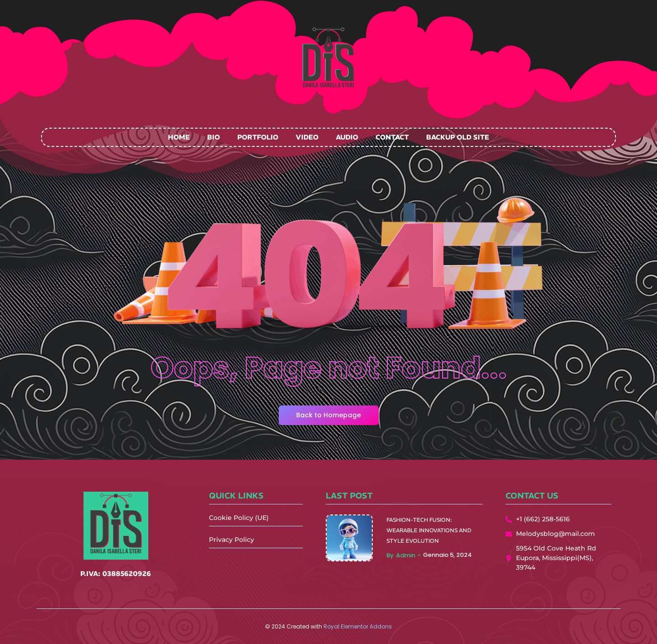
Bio (214, 137)
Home (179, 137)
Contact (392, 137)
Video (307, 137)
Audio (347, 137)
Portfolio (258, 137)
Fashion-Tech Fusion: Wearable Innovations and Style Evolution (429, 530)
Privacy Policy (232, 540)
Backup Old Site (458, 137)
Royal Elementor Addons (358, 626)
